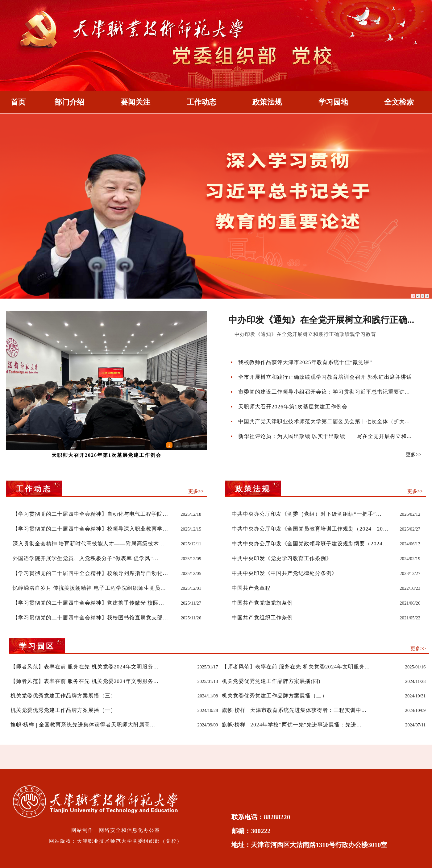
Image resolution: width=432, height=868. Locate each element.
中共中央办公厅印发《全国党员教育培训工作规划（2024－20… (310, 529)
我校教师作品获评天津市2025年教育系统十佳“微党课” (305, 362)
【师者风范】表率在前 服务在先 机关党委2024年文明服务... (84, 667)
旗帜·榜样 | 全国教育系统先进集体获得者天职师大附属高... (83, 725)
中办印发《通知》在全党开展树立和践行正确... (321, 320)
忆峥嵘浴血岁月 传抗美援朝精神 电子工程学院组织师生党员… (89, 588)
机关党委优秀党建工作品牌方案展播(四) (271, 681)
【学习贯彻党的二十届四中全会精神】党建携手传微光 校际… (89, 603)
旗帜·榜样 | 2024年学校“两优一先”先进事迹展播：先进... (292, 725)
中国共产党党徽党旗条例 (262, 603)
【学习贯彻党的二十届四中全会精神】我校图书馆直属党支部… (90, 618)
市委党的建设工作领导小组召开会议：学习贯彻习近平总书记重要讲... (324, 392)
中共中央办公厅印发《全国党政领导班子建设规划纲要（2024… (310, 544)
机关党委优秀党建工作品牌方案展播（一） (63, 710)
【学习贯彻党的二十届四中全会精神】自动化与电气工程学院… (90, 514)
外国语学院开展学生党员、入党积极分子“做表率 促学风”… (86, 558)
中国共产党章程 (251, 588)
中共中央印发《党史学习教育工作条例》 (282, 558)
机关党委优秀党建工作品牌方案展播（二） (275, 696)
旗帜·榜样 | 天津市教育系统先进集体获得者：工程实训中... (294, 710)
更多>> (413, 455)
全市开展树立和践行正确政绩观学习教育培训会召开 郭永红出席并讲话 (325, 377)
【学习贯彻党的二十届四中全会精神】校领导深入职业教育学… (90, 529)
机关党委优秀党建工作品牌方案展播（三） (63, 696)
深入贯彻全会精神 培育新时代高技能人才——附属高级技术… (89, 544)
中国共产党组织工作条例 (262, 618)
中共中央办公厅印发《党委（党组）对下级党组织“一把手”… (307, 514)
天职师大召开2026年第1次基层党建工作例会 (106, 455)
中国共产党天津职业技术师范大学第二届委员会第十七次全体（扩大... (324, 422)
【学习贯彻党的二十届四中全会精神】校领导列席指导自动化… (90, 573)
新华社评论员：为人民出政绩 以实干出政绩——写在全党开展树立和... (325, 436)
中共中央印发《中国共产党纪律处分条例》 (285, 573)
